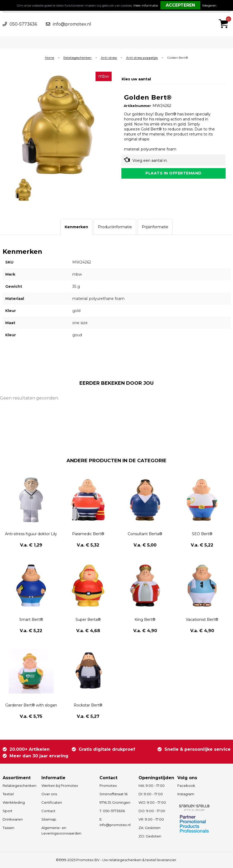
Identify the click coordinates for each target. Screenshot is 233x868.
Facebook (186, 786)
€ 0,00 (225, 17)
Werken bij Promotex (60, 786)
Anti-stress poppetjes (142, 58)
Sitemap (49, 819)
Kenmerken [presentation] (76, 227)
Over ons (49, 794)
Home (49, 58)
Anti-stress (109, 58)
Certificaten (52, 802)
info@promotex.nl (72, 24)
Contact (48, 811)
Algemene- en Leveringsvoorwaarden (61, 830)
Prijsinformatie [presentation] (155, 227)
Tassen (8, 828)
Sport (8, 811)
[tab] (76, 227)
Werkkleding (14, 802)
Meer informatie (146, 5)
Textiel (8, 794)
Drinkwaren (13, 819)
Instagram (186, 794)
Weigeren (209, 5)
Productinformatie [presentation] (115, 227)
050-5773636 (23, 24)
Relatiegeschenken (77, 58)
